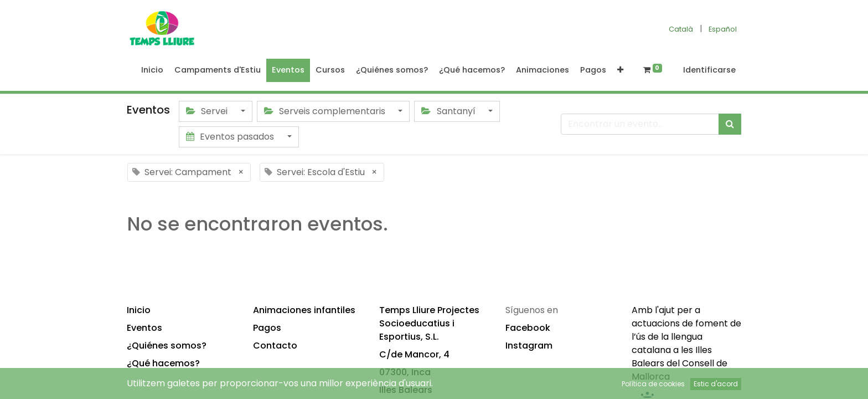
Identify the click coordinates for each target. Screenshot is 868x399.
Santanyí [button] (449, 111)
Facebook (528, 328)
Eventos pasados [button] (231, 137)
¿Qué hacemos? (163, 363)
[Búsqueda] (730, 124)
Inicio (139, 310)
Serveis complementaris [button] (326, 111)
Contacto (275, 346)
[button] (620, 70)
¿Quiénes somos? (167, 346)
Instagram (529, 346)
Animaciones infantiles (304, 310)
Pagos (267, 328)
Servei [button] (208, 111)
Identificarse (709, 70)
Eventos (144, 328)
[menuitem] (152, 70)
